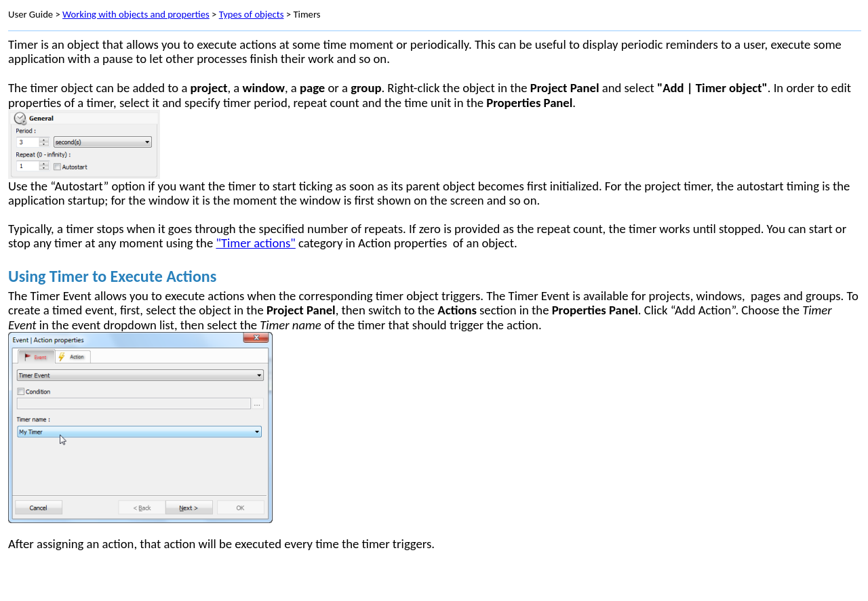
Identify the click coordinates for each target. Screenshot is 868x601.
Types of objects (252, 14)
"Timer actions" (255, 243)
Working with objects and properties (136, 14)
